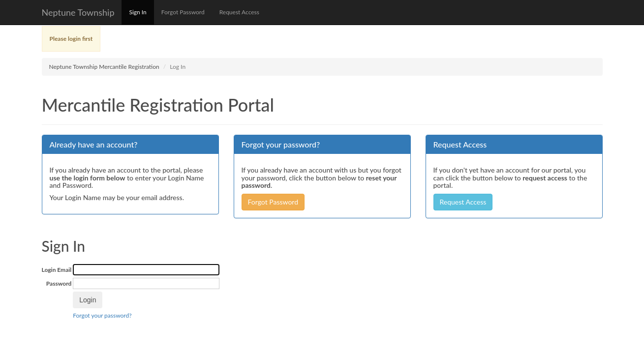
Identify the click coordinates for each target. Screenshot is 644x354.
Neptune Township (78, 12)
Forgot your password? (102, 315)
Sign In (138, 12)
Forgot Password (183, 12)
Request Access (239, 12)
